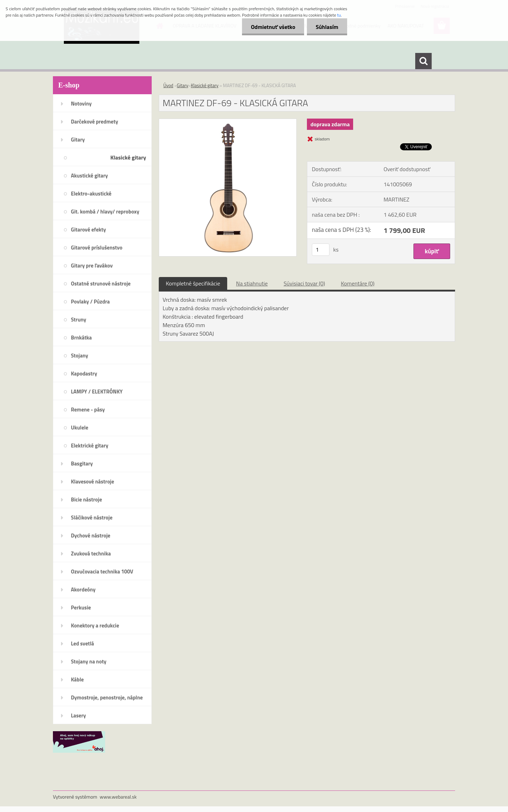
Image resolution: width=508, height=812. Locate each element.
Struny (78, 320)
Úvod (168, 85)
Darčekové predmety (95, 122)
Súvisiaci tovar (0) (304, 283)
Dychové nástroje (91, 536)
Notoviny (81, 104)
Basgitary (82, 464)
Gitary (78, 140)
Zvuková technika (91, 554)
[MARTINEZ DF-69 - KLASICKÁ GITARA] (228, 122)
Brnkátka (81, 338)
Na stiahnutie (252, 283)
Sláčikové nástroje (92, 518)
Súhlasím (327, 27)
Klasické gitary (128, 157)
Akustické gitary (89, 176)
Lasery (78, 715)
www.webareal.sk (118, 797)
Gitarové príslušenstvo (97, 248)
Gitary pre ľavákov (92, 266)
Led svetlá (82, 643)
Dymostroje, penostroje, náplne (107, 697)
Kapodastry (84, 374)
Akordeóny (83, 590)
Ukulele (80, 428)
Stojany (80, 356)
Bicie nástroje (86, 500)
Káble (77, 679)
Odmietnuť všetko (273, 27)
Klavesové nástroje (92, 482)
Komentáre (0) (358, 283)
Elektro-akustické (91, 194)
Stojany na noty (89, 661)
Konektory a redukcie (95, 625)
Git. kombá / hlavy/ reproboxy (105, 212)
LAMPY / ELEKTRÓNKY (97, 392)
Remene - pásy (88, 410)
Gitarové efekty (88, 230)
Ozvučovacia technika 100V (102, 572)
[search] (423, 61)
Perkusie (81, 608)
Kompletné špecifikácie (193, 283)
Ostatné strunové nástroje (101, 284)
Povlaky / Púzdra (90, 302)
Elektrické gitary (90, 446)
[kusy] (321, 250)
